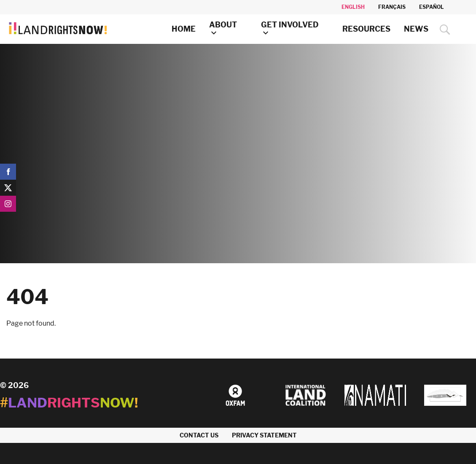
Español (432, 7)
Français (392, 7)
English (353, 7)
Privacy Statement (264, 435)
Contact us (199, 435)
